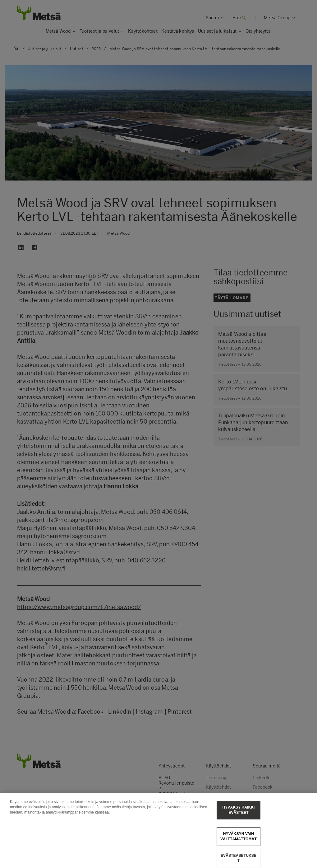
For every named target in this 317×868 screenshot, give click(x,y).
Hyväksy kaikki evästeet (238, 815)
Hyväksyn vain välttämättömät (239, 841)
